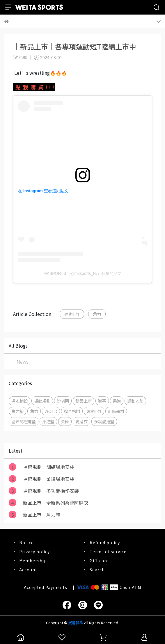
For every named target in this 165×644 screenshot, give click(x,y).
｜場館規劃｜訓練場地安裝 (41, 467)
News (23, 362)
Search (97, 570)
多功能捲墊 (104, 421)
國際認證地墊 (24, 421)
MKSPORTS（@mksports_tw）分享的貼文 (82, 273)
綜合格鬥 (72, 411)
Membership (33, 561)
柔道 (117, 401)
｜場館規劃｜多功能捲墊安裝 (44, 491)
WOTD (51, 411)
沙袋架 (63, 401)
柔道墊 (48, 421)
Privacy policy (34, 552)
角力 (97, 314)
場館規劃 (42, 401)
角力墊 (17, 411)
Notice (26, 542)
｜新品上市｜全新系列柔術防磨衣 (48, 503)
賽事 (102, 401)
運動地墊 (135, 401)
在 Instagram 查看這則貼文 (43, 191)
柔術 (65, 421)
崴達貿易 (76, 623)
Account (28, 570)
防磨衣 (81, 421)
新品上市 (84, 401)
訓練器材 (116, 411)
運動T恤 (72, 314)
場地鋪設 (19, 401)
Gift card (99, 561)
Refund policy (105, 542)
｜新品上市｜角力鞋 (34, 515)
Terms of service (108, 552)
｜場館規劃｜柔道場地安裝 (41, 479)
